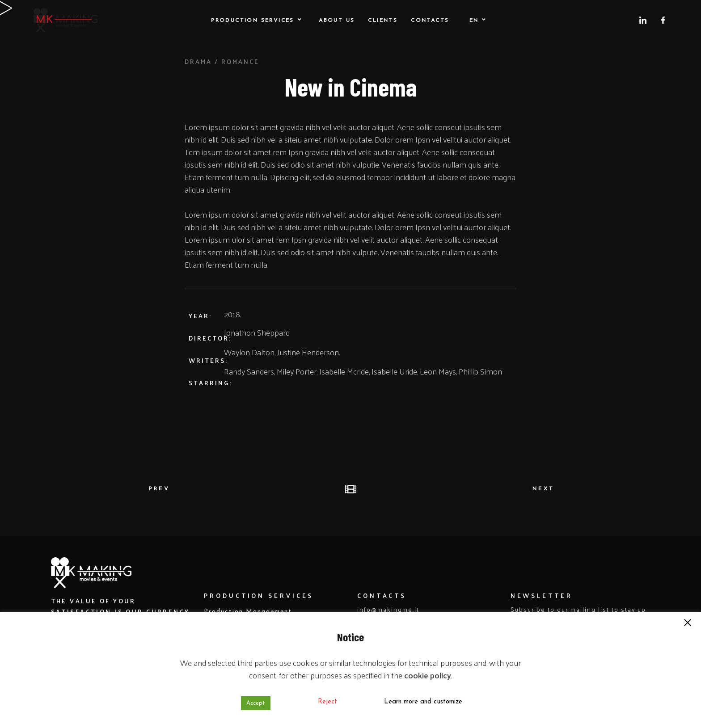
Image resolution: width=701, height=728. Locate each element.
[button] (688, 623)
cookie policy (428, 675)
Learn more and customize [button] (423, 702)
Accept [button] (256, 703)
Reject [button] (327, 702)
